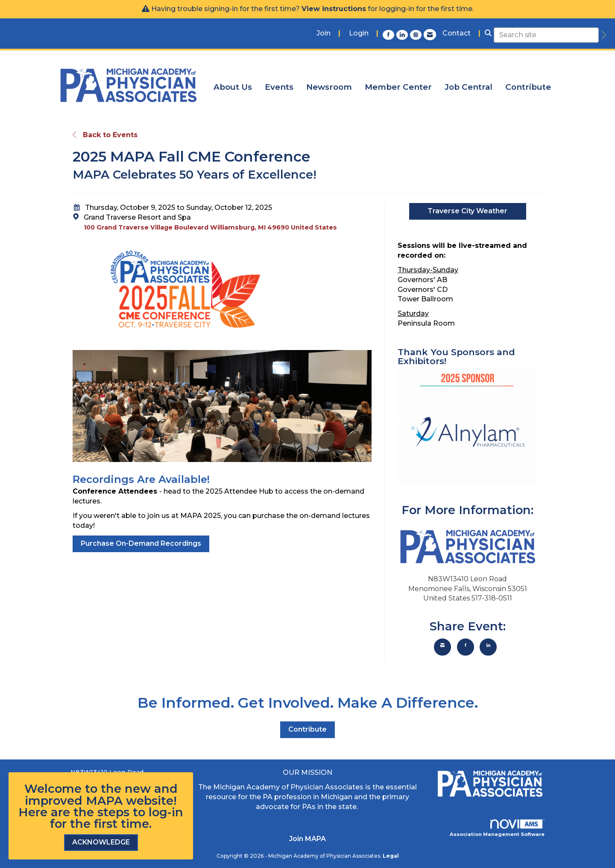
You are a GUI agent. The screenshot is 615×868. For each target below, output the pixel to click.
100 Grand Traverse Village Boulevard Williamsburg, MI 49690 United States (210, 227)
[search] (603, 35)
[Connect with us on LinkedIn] (403, 35)
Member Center (398, 87)
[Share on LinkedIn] (488, 647)
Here (33, 812)
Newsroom (329, 87)
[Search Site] (488, 34)
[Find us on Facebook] (389, 35)
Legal (391, 856)
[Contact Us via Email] (430, 35)
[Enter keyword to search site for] (546, 35)
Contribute (528, 87)
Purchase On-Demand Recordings (141, 543)
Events (279, 87)
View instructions (334, 9)
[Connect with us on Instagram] (417, 35)
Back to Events (105, 135)
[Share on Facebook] (466, 647)
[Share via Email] (442, 647)
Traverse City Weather (467, 211)
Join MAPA (307, 839)
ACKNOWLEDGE (101, 842)
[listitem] (328, 34)
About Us (233, 87)
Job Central (469, 87)
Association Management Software (497, 828)
